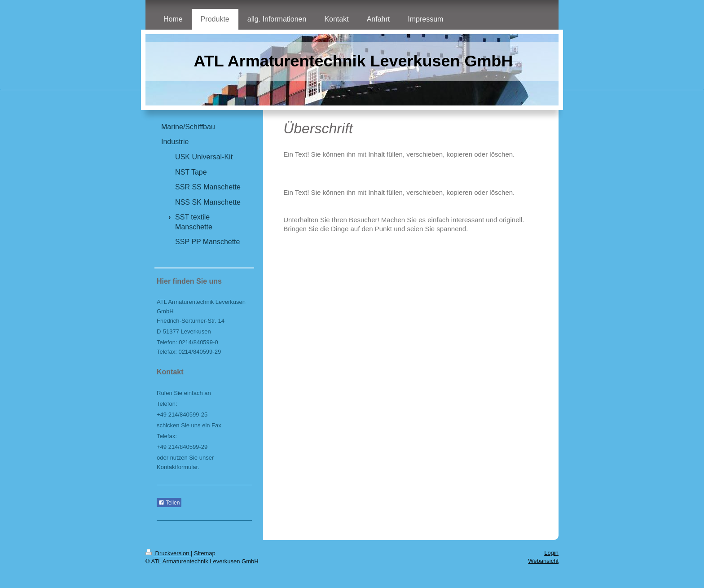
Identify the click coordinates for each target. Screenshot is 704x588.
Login (551, 553)
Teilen (169, 503)
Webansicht (543, 561)
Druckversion (168, 553)
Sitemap (205, 553)
